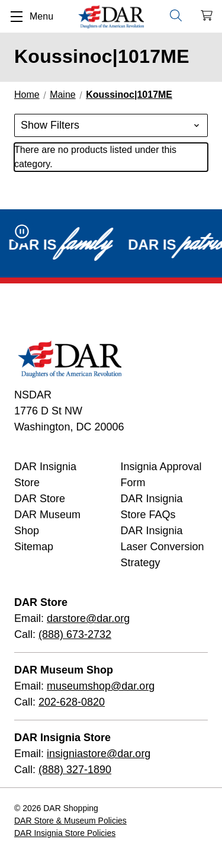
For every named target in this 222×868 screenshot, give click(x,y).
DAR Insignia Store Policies (65, 833)
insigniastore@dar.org (99, 754)
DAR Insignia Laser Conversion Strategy (163, 547)
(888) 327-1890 (75, 770)
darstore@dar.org (88, 618)
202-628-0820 (72, 702)
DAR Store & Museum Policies (70, 821)
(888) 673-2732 (75, 634)
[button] (111, 125)
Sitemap (34, 547)
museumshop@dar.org (101, 686)
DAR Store (40, 499)
